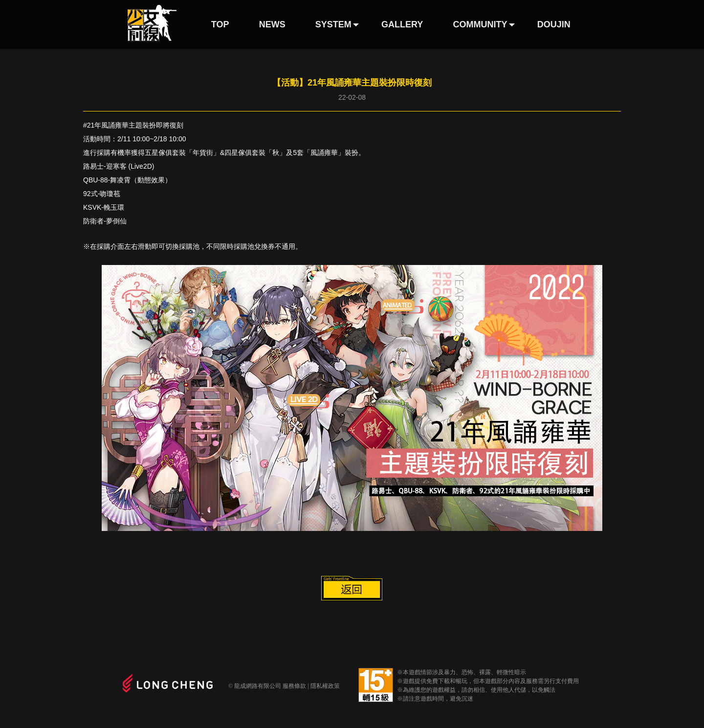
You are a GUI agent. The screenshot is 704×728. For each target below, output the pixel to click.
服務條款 (294, 686)
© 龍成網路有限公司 (255, 686)
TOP (220, 24)
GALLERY (402, 24)
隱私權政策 (325, 686)
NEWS (272, 24)
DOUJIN (554, 24)
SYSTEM (333, 24)
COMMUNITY (480, 24)
